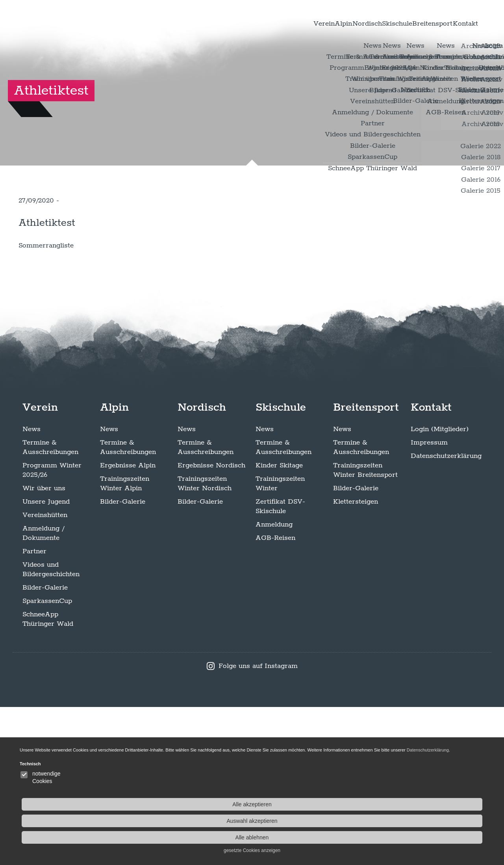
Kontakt (458, 23)
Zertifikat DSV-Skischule (280, 664)
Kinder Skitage (279, 623)
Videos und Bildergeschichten (51, 727)
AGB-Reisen (275, 696)
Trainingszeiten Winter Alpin (125, 642)
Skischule (355, 23)
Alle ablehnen (441, 837)
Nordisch (308, 23)
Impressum (429, 601)
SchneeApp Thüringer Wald (48, 777)
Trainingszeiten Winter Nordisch (205, 642)
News (31, 587)
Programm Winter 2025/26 (52, 628)
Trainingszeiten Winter (280, 642)
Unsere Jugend (46, 660)
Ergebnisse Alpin (128, 623)
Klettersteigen (356, 660)
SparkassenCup (47, 759)
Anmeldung (274, 683)
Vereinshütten (45, 673)
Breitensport (408, 23)
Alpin (269, 23)
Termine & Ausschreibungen (50, 605)
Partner (34, 709)
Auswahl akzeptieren (441, 821)
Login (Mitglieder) (440, 587)
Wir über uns (44, 646)
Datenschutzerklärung (446, 614)
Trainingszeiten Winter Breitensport (365, 628)
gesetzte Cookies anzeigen (441, 850)
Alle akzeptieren (441, 804)
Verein (235, 23)
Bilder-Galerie (45, 746)
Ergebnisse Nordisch (211, 623)
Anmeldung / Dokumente (43, 691)
